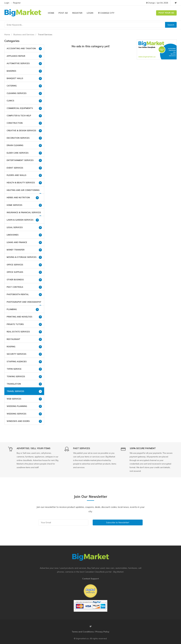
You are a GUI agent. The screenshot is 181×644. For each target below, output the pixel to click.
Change (151, 3)
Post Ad (63, 13)
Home (51, 13)
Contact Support (91, 579)
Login (7, 3)
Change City (106, 13)
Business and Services (24, 35)
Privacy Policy (102, 632)
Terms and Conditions (83, 632)
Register (17, 3)
